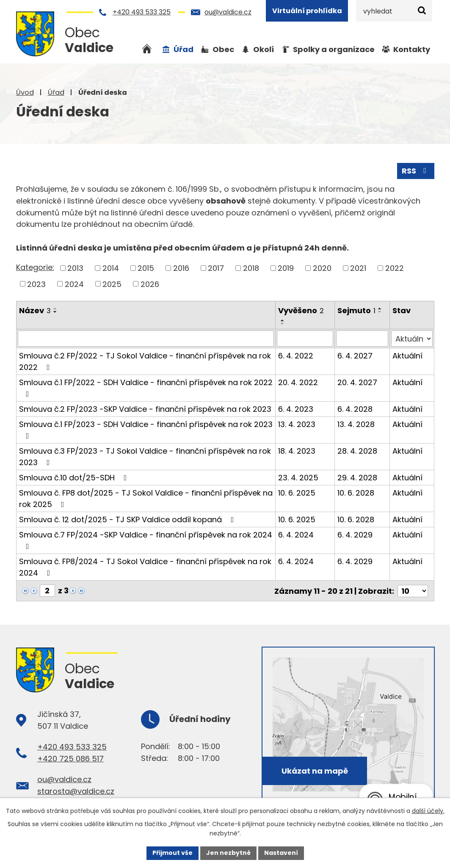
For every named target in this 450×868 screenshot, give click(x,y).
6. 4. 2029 (355, 535)
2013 (75, 268)
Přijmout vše (173, 853)
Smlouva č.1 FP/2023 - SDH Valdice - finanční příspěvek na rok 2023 (146, 429)
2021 (358, 268)
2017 (216, 268)
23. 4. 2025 (298, 478)
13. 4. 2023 (297, 424)
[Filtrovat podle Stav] (412, 339)
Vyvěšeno (301, 310)
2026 (150, 284)
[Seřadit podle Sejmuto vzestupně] (380, 309)
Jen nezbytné (228, 853)
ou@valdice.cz (228, 12)
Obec (223, 49)
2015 (146, 268)
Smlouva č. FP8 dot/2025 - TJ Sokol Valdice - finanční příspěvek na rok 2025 (146, 499)
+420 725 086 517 (70, 758)
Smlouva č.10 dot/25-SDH (75, 478)
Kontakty (412, 49)
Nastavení (281, 853)
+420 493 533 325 (142, 12)
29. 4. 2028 (357, 478)
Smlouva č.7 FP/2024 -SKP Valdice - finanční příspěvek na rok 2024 (146, 540)
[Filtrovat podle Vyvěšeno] (305, 339)
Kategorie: (35, 267)
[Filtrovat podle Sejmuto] (362, 339)
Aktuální (407, 356)
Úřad (56, 92)
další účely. (428, 811)
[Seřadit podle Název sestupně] (55, 312)
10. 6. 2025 (297, 493)
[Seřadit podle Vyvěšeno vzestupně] (283, 320)
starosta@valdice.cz (76, 791)
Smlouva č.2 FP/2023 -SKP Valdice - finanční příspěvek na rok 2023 (145, 409)
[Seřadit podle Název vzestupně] (55, 309)
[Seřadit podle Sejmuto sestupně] (380, 312)
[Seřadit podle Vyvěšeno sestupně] (283, 324)
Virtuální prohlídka (307, 11)
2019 (286, 268)
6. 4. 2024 (296, 535)
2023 (36, 284)
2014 (111, 268)
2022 (395, 268)
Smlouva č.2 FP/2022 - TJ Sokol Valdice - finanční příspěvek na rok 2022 (145, 361)
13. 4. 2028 (356, 424)
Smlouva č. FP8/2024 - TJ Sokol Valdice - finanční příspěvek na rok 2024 (145, 567)
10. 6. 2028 (356, 493)
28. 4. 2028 (357, 451)
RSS (416, 171)
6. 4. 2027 (355, 356)
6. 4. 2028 (355, 409)
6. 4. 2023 (296, 409)
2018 (251, 268)
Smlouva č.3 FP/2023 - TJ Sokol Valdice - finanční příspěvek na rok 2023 (145, 457)
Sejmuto (356, 310)
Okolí (264, 49)
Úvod (25, 92)
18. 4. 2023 (297, 451)
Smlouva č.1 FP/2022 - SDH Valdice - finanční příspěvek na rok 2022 (146, 387)
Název (35, 310)
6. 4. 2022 (296, 356)
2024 (74, 284)
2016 (181, 268)
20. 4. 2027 (357, 382)
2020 (322, 268)
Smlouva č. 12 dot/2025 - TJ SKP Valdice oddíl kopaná (128, 519)
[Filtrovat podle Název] (146, 339)
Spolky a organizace (334, 49)
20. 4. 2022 (298, 382)
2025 (112, 284)
